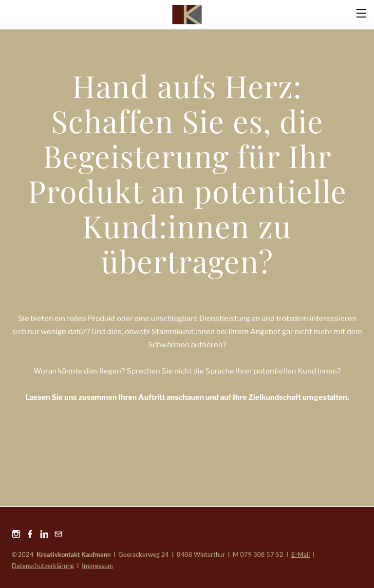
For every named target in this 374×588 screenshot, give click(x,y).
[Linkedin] (44, 534)
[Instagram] (16, 534)
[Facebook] (30, 534)
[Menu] (362, 12)
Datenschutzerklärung (43, 566)
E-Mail (300, 554)
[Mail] (58, 534)
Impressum (97, 566)
